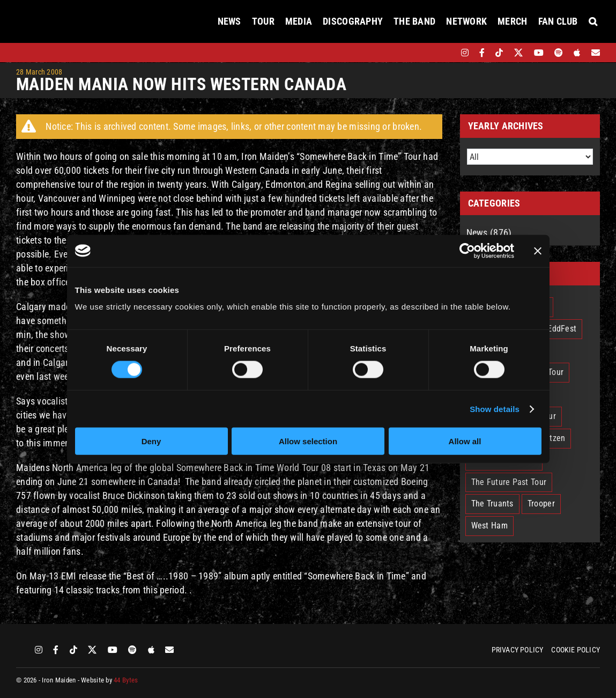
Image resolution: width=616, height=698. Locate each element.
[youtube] (539, 53)
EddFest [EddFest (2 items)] (562, 329)
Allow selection (308, 441)
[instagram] (465, 53)
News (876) (489, 233)
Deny (151, 441)
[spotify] (559, 53)
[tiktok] (499, 53)
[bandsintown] (446, 53)
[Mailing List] (596, 53)
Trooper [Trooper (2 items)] (541, 504)
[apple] (577, 53)
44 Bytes (126, 680)
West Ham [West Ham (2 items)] (489, 526)
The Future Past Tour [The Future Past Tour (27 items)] (509, 482)
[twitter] (519, 53)
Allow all (465, 441)
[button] (593, 21)
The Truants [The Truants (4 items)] (492, 504)
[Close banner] (538, 251)
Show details (495, 409)
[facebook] (482, 53)
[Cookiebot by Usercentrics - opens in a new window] (467, 251)
